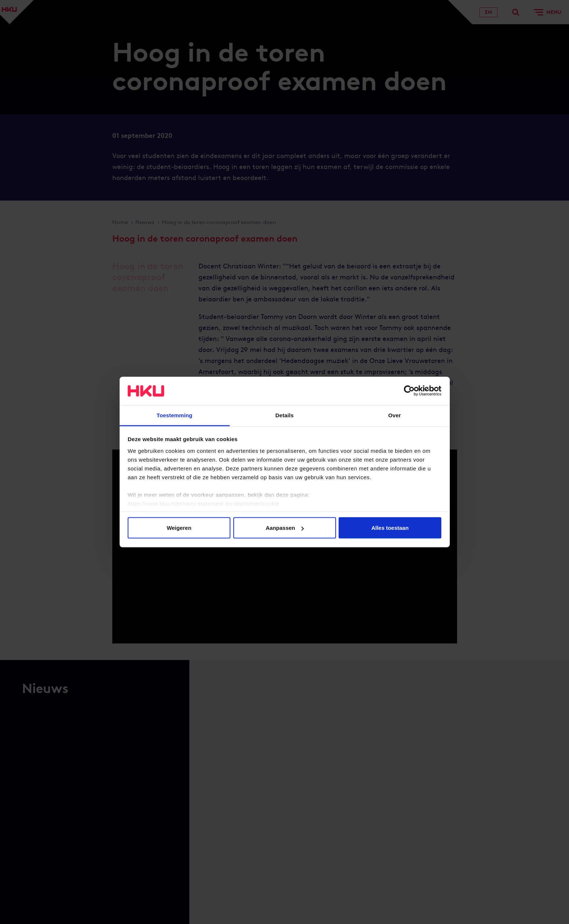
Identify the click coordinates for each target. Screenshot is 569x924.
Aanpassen (285, 528)
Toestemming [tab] (175, 415)
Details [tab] (285, 415)
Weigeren (179, 528)
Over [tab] (395, 415)
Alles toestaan (390, 528)
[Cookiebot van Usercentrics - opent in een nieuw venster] (409, 391)
